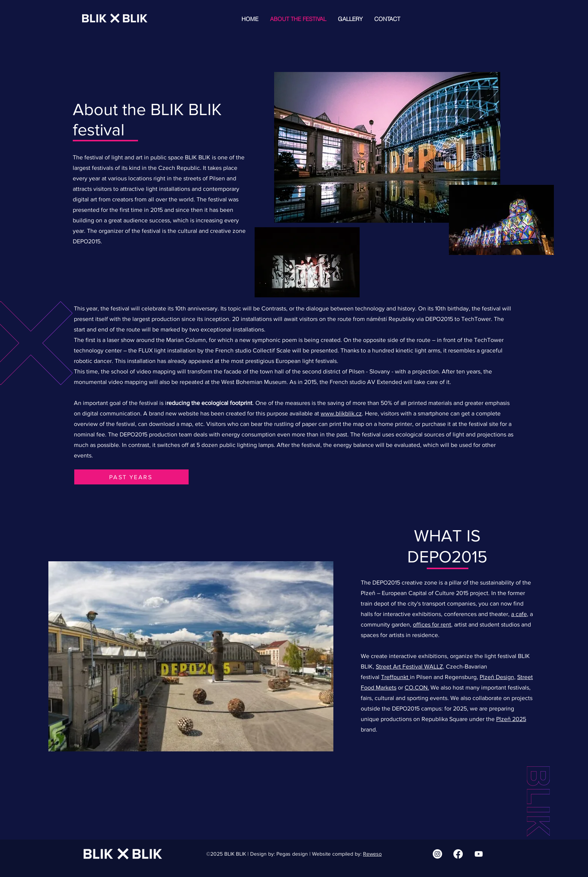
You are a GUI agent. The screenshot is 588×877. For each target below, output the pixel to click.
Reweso (372, 854)
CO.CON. (417, 687)
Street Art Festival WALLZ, (410, 666)
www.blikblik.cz (341, 413)
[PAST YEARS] (131, 477)
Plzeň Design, (498, 677)
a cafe (519, 614)
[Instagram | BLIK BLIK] (437, 854)
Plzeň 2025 (511, 719)
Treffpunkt (395, 677)
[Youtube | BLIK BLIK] (479, 854)
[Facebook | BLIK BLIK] (458, 854)
